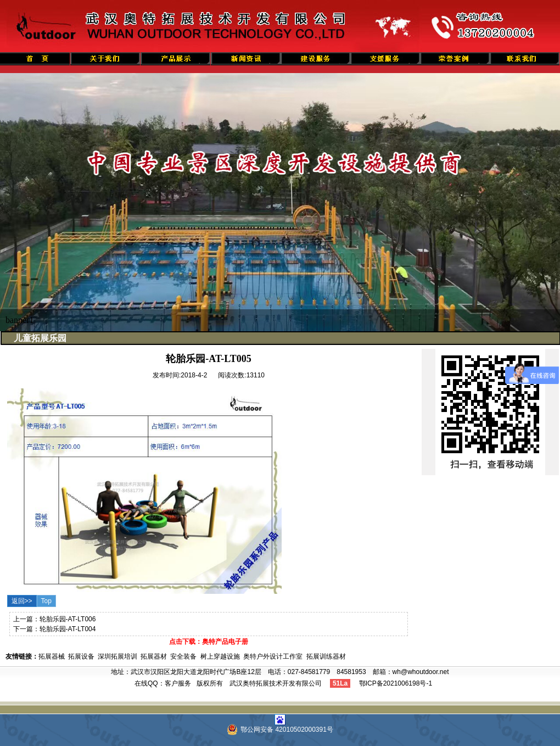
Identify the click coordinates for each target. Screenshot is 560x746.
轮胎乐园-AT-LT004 (68, 629)
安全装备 (183, 656)
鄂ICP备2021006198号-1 (396, 683)
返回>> (22, 601)
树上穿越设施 (220, 656)
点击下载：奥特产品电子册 (209, 642)
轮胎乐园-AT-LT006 (68, 619)
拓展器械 (52, 656)
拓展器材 (154, 656)
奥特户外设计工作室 (273, 656)
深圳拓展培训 (117, 656)
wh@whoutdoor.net (421, 672)
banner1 (20, 320)
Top (46, 601)
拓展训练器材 (326, 656)
